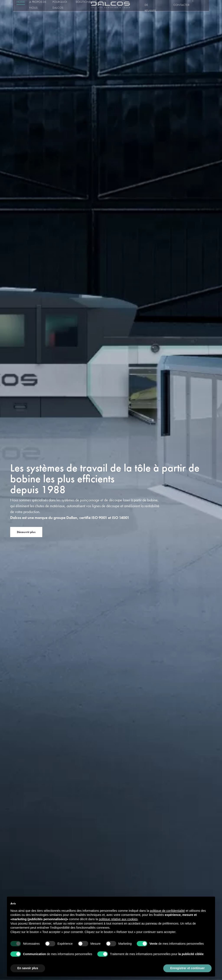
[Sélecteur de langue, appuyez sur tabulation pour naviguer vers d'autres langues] (203, 6)
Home (17, 6)
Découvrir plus (26, 532)
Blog (169, 6)
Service (136, 6)
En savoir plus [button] (28, 968)
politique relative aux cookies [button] (118, 919)
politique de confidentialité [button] (167, 911)
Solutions (84, 6)
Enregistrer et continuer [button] (187, 968)
